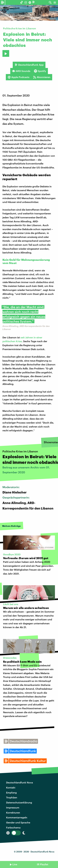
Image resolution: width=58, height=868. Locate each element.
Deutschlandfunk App (29, 65)
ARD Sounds (21, 71)
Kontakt (11, 787)
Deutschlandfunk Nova (20, 782)
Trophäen (12, 797)
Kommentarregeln (17, 817)
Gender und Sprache (18, 822)
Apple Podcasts (19, 77)
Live (15, 864)
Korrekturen (13, 812)
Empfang (11, 792)
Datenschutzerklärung (19, 802)
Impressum (13, 807)
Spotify (40, 71)
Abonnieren (42, 77)
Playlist (44, 864)
